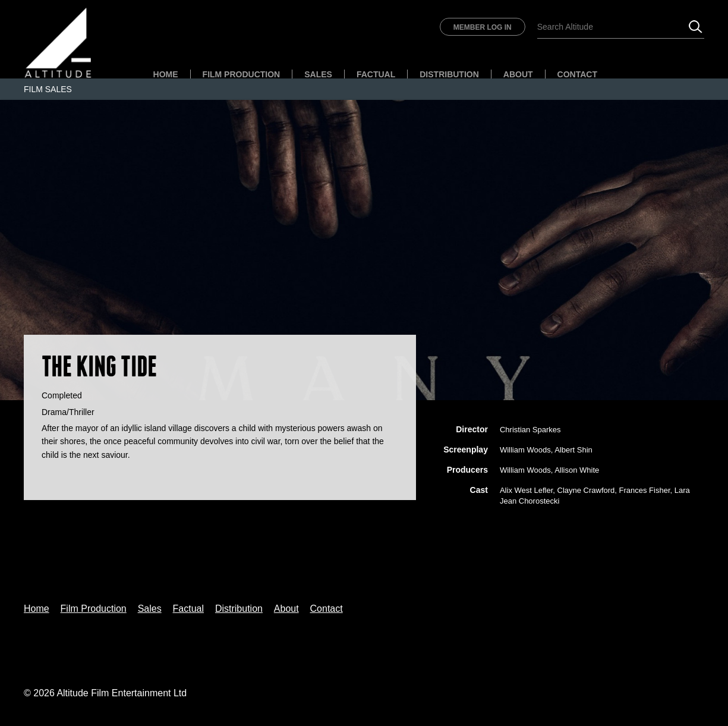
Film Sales (48, 89)
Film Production (242, 74)
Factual (376, 74)
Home (166, 74)
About (518, 74)
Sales (318, 74)
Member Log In (483, 27)
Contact (577, 74)
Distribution (449, 74)
